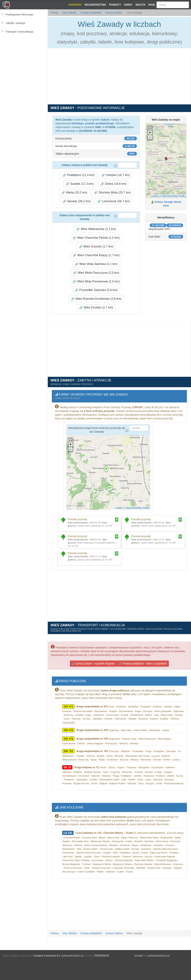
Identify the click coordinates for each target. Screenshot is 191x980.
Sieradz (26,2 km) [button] (77, 201)
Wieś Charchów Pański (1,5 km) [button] (96, 238)
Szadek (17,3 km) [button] (80, 184)
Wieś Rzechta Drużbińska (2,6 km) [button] (96, 299)
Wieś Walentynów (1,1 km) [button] (96, 229)
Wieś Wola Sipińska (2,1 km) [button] (96, 264)
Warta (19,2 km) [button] (74, 193)
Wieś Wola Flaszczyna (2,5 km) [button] (96, 273)
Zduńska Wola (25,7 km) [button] (112, 193)
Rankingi (75, 5)
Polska (54, 13)
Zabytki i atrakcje (15, 23)
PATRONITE (102, 952)
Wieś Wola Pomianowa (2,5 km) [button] (96, 282)
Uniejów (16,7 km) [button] (116, 175)
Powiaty (115, 5)
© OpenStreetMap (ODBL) (173, 196)
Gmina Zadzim (114, 13)
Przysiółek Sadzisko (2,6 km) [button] (96, 290)
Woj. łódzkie (69, 13)
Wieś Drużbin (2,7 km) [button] (96, 308)
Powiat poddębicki (91, 13)
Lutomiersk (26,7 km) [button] (113, 201)
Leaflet (154, 196)
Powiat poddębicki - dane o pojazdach (143, 662)
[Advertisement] (24, 51)
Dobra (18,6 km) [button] (113, 184)
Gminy (128, 5)
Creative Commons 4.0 (47, 952)
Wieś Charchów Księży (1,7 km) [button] (96, 255)
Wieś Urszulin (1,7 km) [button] (96, 247)
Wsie (152, 5)
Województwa (95, 5)
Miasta (141, 5)
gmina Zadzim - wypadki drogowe (93, 662)
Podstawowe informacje (19, 15)
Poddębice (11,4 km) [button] (79, 175)
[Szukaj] (173, 5)
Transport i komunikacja (19, 32)
